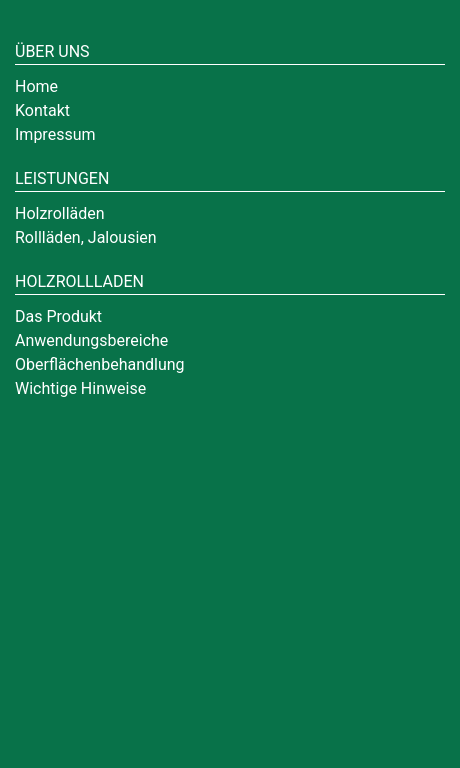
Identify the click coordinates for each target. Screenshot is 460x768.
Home (36, 86)
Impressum (55, 134)
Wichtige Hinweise (80, 388)
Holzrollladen (79, 281)
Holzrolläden (60, 213)
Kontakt (42, 110)
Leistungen (62, 178)
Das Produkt (58, 316)
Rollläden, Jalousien (86, 237)
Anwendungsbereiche (91, 340)
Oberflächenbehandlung (100, 364)
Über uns (52, 51)
